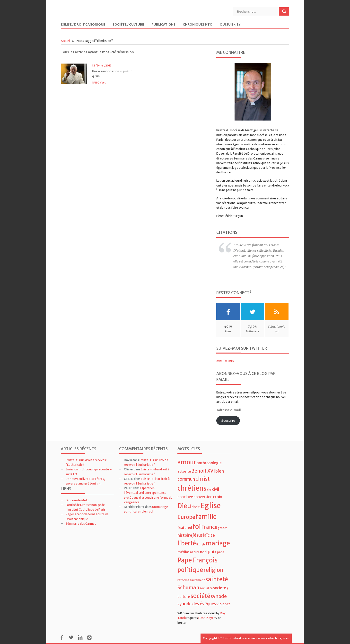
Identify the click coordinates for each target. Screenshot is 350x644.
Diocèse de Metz (77, 500)
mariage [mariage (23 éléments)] (218, 543)
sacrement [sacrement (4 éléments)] (197, 580)
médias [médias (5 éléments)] (184, 552)
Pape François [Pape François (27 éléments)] (197, 560)
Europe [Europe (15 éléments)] (186, 517)
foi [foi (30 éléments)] (197, 527)
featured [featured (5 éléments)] (185, 528)
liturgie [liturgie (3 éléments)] (201, 545)
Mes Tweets (225, 361)
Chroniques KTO (198, 25)
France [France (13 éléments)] (209, 527)
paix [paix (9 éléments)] (212, 552)
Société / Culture (128, 25)
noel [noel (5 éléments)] (204, 552)
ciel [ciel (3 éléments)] (209, 490)
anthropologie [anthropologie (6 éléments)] (209, 463)
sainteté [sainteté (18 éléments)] (217, 579)
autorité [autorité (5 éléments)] (184, 471)
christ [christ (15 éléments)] (203, 479)
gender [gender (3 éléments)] (222, 528)
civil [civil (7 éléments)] (215, 489)
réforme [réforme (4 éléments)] (183, 580)
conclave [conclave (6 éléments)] (185, 497)
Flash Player (207, 618)
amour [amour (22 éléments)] (187, 462)
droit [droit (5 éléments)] (196, 507)
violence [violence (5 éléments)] (223, 604)
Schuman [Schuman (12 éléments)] (188, 587)
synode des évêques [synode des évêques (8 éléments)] (197, 604)
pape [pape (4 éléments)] (221, 552)
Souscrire (228, 421)
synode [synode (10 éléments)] (219, 596)
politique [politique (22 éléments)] (190, 570)
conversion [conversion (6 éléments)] (203, 497)
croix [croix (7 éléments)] (218, 497)
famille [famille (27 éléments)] (206, 517)
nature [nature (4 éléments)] (195, 552)
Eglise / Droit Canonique (83, 25)
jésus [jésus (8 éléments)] (198, 535)
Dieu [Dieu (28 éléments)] (184, 506)
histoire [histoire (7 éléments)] (185, 535)
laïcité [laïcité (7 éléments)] (209, 535)
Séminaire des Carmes (81, 524)
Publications (163, 25)
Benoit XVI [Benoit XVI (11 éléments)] (203, 471)
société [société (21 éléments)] (200, 596)
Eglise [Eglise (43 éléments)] (210, 506)
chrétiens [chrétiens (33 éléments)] (192, 488)
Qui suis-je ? (230, 25)
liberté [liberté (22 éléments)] (187, 543)
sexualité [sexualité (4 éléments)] (206, 588)
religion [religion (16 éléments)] (213, 570)
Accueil (66, 41)
